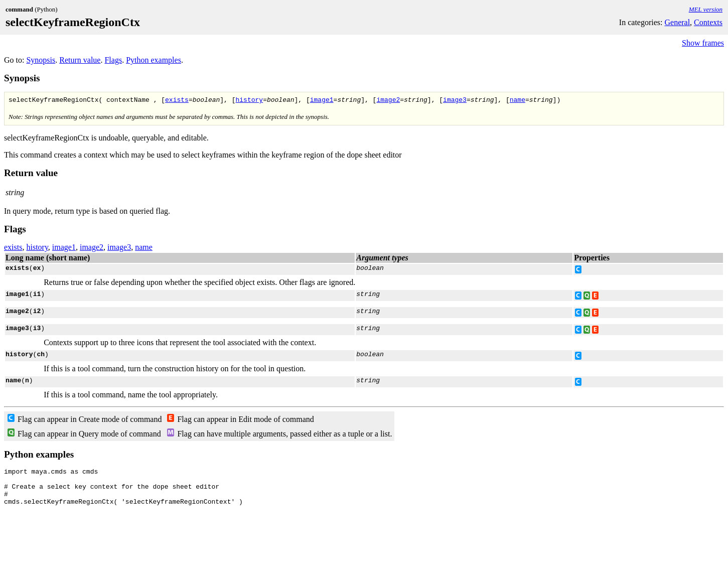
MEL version (706, 9)
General (677, 22)
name (518, 101)
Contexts (708, 22)
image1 (322, 101)
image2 (388, 101)
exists (177, 101)
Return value (80, 60)
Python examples (154, 60)
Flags (113, 60)
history (249, 101)
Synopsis (41, 60)
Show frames (703, 43)
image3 (455, 101)
